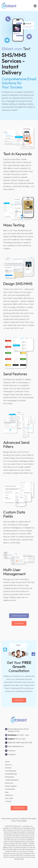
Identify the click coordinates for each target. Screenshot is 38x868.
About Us (8, 765)
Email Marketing (11, 774)
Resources (9, 783)
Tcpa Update (22, 821)
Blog (7, 792)
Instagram (12, 754)
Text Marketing (10, 771)
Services (8, 768)
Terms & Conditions (20, 819)
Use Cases (9, 798)
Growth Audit (10, 789)
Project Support (11, 786)
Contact (8, 801)
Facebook (12, 751)
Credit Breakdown (12, 780)
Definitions (9, 795)
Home (7, 762)
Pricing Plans (10, 777)
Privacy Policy (6, 819)
